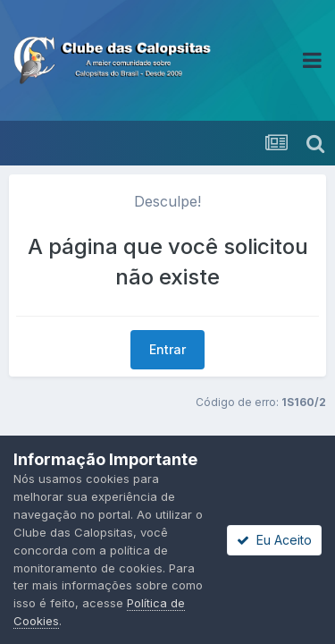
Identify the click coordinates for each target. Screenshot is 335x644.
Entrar (167, 349)
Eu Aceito (274, 540)
